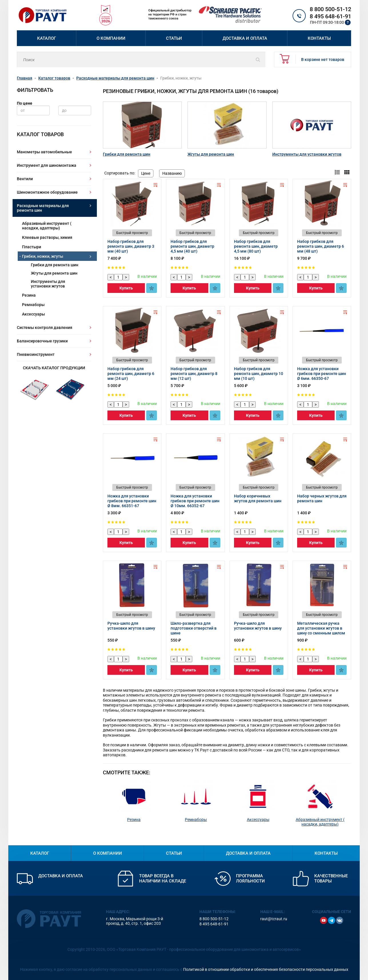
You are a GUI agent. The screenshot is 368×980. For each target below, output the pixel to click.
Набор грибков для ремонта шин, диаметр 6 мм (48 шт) (321, 246)
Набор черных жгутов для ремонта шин (322, 498)
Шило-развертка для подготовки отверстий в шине (194, 628)
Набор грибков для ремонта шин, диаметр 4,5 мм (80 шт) (256, 246)
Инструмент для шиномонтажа (47, 165)
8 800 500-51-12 (330, 9)
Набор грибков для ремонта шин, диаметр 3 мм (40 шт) (131, 246)
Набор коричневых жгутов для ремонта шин (258, 498)
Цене (146, 173)
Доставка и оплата (245, 38)
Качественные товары (331, 878)
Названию (172, 173)
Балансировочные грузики (42, 341)
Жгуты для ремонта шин (54, 273)
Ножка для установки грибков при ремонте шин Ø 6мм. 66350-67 (322, 374)
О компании (111, 38)
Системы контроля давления (45, 328)
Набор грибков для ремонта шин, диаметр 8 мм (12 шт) (194, 374)
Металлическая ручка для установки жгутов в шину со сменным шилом (321, 628)
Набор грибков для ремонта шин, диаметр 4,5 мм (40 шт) (192, 246)
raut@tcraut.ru (274, 919)
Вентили (25, 179)
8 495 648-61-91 (330, 16)
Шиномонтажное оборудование (47, 192)
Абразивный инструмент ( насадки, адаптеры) (47, 226)
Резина (29, 295)
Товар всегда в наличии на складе (163, 878)
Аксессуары (33, 314)
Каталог (47, 38)
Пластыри (32, 247)
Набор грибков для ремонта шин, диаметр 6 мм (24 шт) (131, 374)
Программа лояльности (250, 878)
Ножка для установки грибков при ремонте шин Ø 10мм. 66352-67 (195, 501)
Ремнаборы (33, 305)
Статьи (174, 38)
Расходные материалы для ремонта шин (43, 208)
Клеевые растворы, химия (47, 237)
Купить (126, 288)
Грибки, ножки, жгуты (43, 256)
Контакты (319, 38)
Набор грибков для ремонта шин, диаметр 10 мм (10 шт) (259, 374)
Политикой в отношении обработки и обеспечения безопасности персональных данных (266, 969)
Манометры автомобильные (44, 152)
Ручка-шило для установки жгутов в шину (131, 626)
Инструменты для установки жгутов (48, 284)
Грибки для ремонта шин (55, 265)
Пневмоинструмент (36, 354)
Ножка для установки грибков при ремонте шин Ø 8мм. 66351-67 (132, 501)
